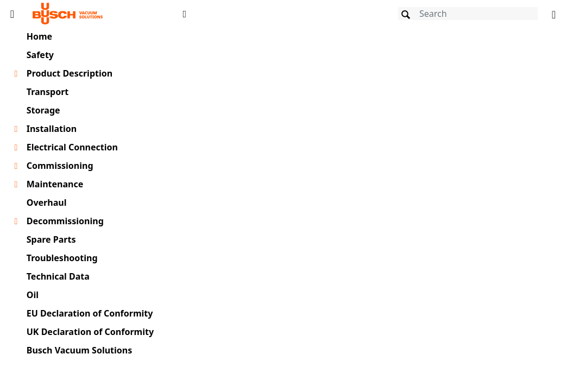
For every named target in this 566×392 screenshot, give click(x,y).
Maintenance (55, 184)
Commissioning (60, 166)
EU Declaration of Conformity (90, 313)
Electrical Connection (72, 147)
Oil (33, 295)
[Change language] (554, 14)
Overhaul (47, 203)
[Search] (468, 14)
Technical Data (58, 276)
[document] (378, 208)
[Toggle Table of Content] (12, 14)
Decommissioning (65, 221)
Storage (43, 110)
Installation (52, 129)
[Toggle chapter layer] (16, 74)
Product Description (70, 73)
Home (39, 36)
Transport (48, 92)
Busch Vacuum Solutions (80, 350)
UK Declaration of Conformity (90, 332)
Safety (40, 55)
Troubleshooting (62, 258)
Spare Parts (51, 239)
